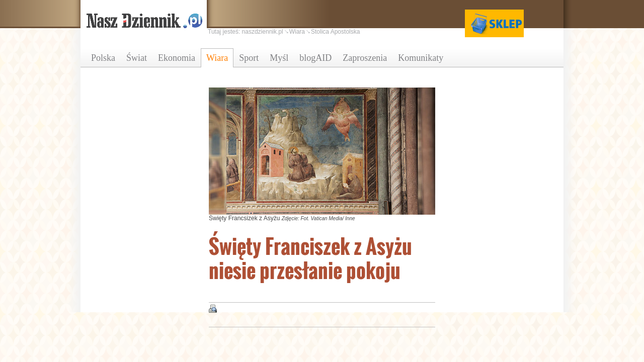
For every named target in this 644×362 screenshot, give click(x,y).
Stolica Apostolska (335, 32)
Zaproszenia (365, 58)
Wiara (217, 58)
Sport (249, 58)
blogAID (315, 58)
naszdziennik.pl (263, 32)
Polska (103, 58)
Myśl (279, 58)
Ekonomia (177, 58)
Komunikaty (421, 58)
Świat (137, 58)
